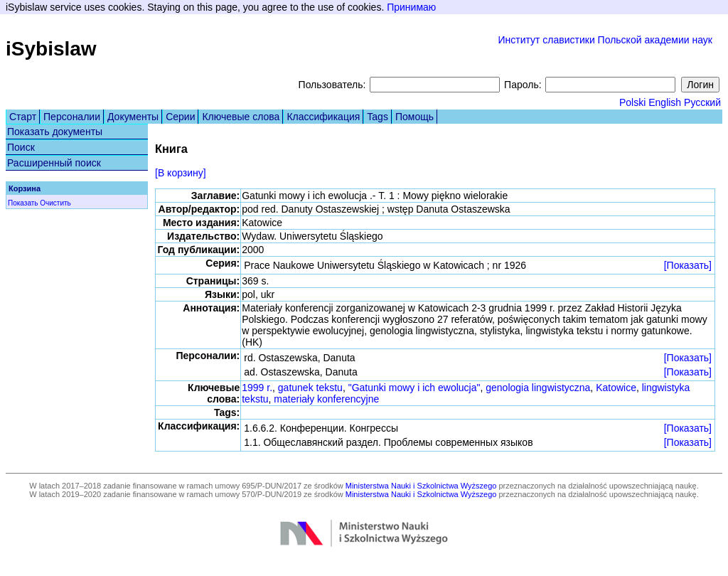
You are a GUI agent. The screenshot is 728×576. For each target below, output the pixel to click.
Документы (133, 117)
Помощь (414, 117)
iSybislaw (51, 49)
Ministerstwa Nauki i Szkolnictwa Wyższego (421, 486)
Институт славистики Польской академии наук (605, 40)
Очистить (55, 203)
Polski (632, 102)
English (665, 102)
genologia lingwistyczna (538, 388)
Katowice (616, 388)
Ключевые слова (241, 117)
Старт (23, 117)
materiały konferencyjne (326, 399)
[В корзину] (181, 173)
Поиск (21, 147)
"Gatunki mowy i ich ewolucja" (414, 388)
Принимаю (411, 7)
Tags (378, 117)
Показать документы (55, 132)
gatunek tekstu (310, 388)
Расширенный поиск (54, 163)
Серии (180, 117)
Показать (23, 203)
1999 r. (257, 388)
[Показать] (688, 265)
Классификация (323, 117)
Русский (702, 102)
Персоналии (72, 117)
